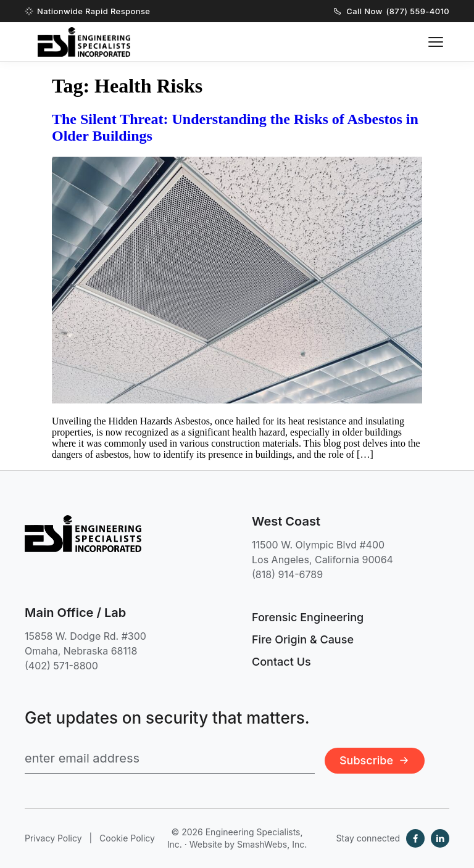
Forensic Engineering (308, 617)
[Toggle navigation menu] (436, 42)
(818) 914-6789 (287, 574)
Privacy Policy (53, 838)
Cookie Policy (127, 838)
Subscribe (375, 760)
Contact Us (281, 662)
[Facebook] (415, 838)
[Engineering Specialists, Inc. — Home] (84, 42)
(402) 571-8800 (61, 666)
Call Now (392, 11)
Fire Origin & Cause (303, 639)
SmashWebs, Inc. (272, 844)
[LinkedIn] (440, 838)
